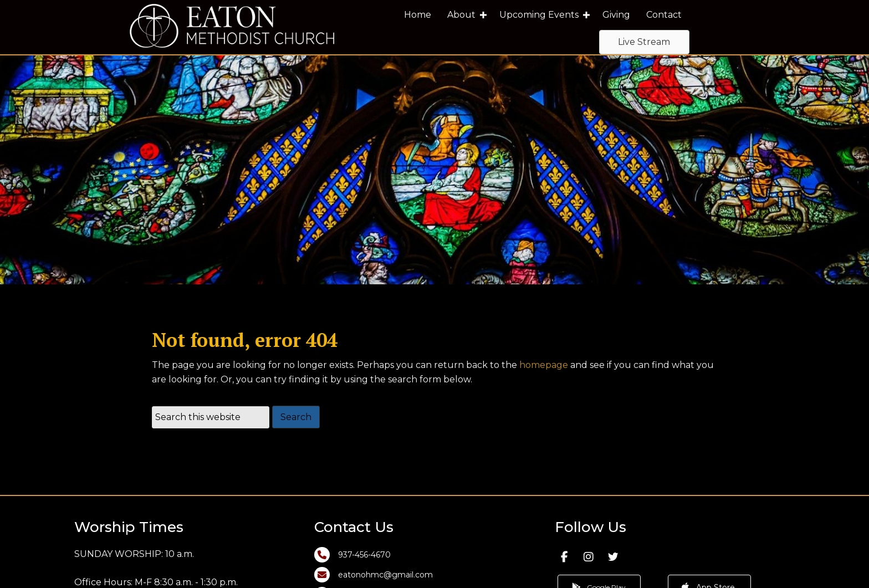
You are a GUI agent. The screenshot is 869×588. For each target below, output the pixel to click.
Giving (616, 15)
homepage (544, 371)
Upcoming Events (539, 15)
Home (418, 15)
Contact (664, 15)
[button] (483, 15)
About (461, 15)
